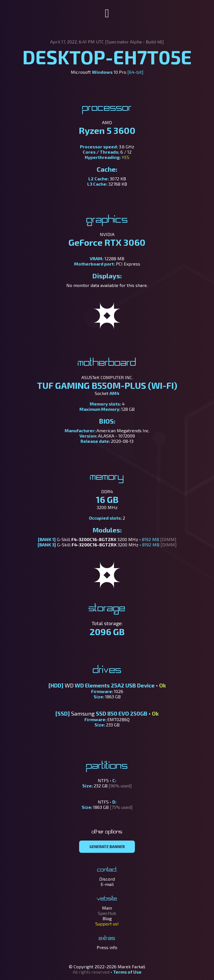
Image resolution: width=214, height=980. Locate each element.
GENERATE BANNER (107, 847)
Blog (107, 918)
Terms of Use (127, 972)
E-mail (107, 884)
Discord (107, 879)
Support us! (107, 924)
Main (107, 908)
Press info (107, 947)
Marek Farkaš (131, 967)
